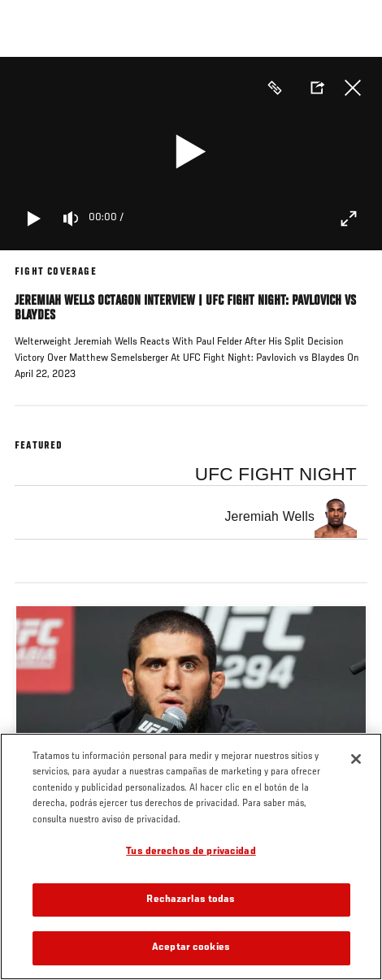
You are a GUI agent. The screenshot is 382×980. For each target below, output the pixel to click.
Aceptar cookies (191, 948)
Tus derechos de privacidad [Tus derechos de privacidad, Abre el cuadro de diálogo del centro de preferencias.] (191, 852)
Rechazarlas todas (191, 900)
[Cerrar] (356, 759)
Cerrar (353, 88)
